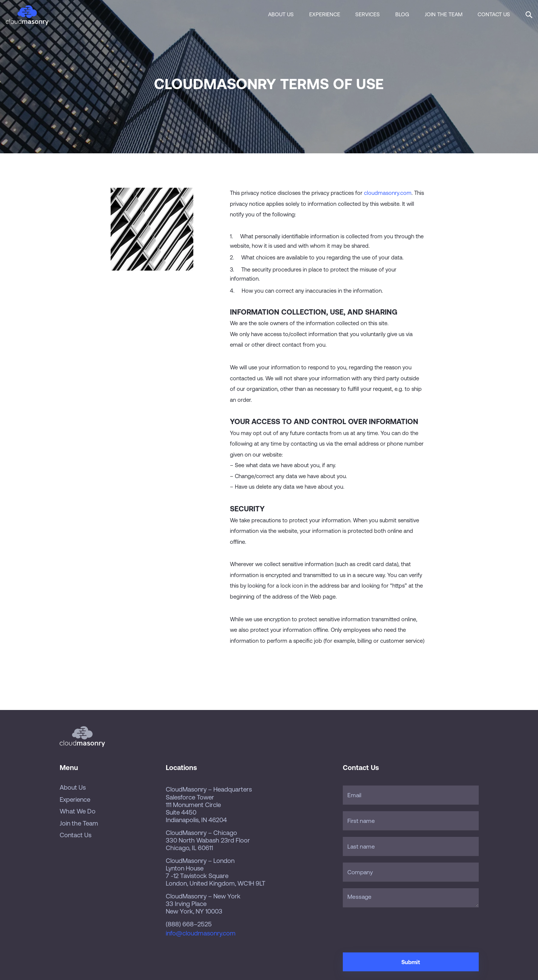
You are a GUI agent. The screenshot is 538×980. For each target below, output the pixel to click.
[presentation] (400, 929)
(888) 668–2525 (189, 924)
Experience (325, 14)
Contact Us (494, 14)
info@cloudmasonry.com (201, 933)
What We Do (78, 811)
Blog (402, 14)
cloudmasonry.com (388, 193)
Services (368, 14)
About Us (281, 14)
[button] (529, 14)
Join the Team (444, 14)
